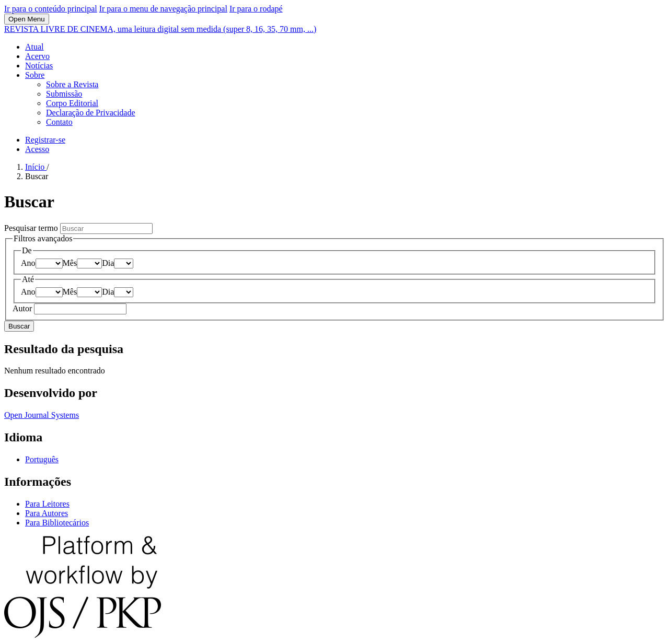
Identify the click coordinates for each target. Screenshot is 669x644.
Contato (59, 122)
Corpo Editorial (72, 103)
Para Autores (47, 513)
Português (42, 459)
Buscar (19, 326)
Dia (108, 263)
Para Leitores (47, 504)
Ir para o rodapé (256, 9)
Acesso (37, 149)
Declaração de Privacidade (91, 113)
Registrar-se (45, 140)
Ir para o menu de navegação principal (163, 9)
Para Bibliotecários (57, 523)
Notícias (39, 66)
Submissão (64, 94)
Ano (28, 263)
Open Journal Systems (42, 415)
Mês (70, 263)
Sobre (35, 75)
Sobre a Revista (72, 84)
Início (36, 167)
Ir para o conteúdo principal (51, 9)
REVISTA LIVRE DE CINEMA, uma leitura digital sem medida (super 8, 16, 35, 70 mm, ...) (160, 29)
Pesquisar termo (32, 228)
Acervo (37, 56)
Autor (23, 308)
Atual (34, 47)
